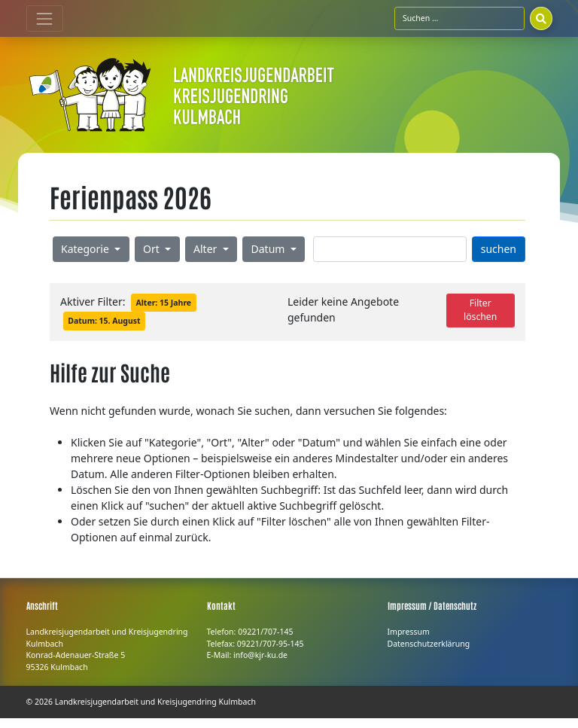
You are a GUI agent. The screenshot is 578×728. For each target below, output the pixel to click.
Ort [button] (152, 249)
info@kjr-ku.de (260, 655)
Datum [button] (270, 249)
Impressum (409, 632)
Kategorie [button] (86, 249)
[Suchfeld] (459, 18)
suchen (499, 249)
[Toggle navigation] (45, 18)
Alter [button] (207, 249)
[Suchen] (541, 18)
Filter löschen (480, 310)
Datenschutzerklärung (429, 644)
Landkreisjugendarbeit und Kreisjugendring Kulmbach (155, 702)
